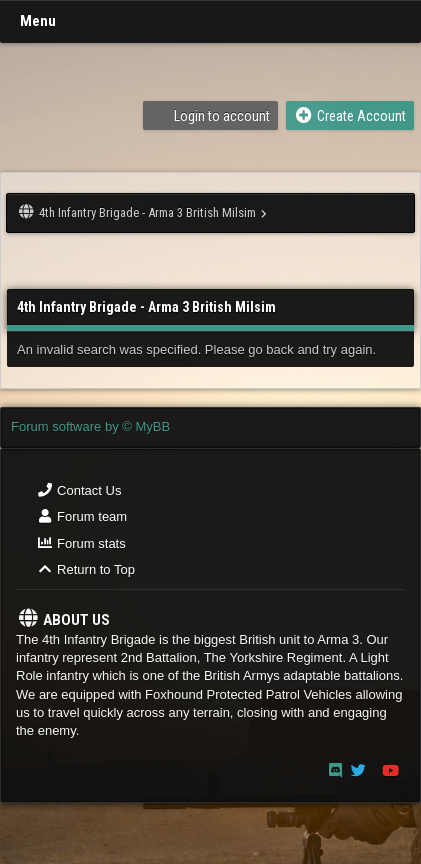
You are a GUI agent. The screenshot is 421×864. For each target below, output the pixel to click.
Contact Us (78, 490)
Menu (38, 21)
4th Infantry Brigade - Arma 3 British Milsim (147, 212)
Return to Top (85, 569)
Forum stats (81, 543)
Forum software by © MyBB (90, 426)
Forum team (81, 516)
